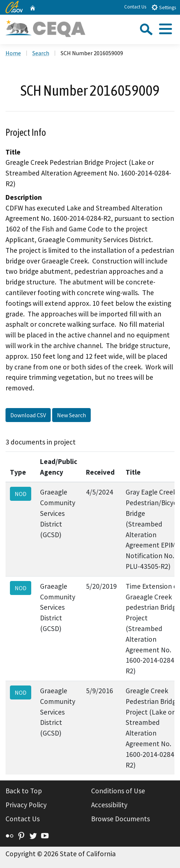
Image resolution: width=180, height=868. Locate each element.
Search (41, 53)
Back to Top (24, 791)
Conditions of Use (118, 791)
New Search (71, 415)
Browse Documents (120, 819)
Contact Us (135, 7)
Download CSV (28, 415)
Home (13, 53)
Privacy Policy (26, 805)
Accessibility (109, 805)
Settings (164, 7)
